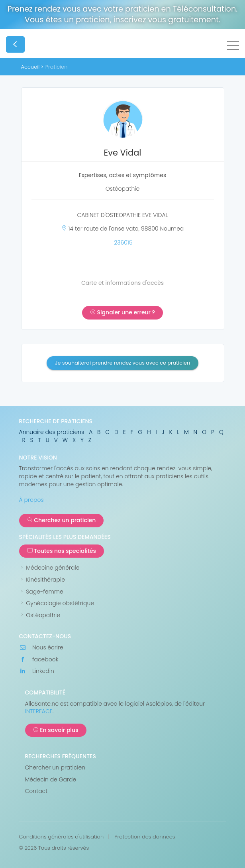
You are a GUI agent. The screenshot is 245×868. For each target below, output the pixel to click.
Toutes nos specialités (62, 551)
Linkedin (37, 671)
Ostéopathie (40, 615)
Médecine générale (49, 568)
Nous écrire (41, 648)
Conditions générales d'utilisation (62, 837)
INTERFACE (39, 711)
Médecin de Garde (51, 780)
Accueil (30, 67)
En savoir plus (56, 730)
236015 (123, 243)
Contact (36, 791)
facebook (39, 660)
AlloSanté (88, 46)
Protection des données (145, 837)
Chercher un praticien (55, 768)
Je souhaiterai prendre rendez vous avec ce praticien (122, 363)
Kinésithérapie (42, 580)
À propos (31, 500)
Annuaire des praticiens (52, 432)
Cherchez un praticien (62, 520)
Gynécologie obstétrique (57, 603)
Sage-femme (41, 592)
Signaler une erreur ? (122, 312)
